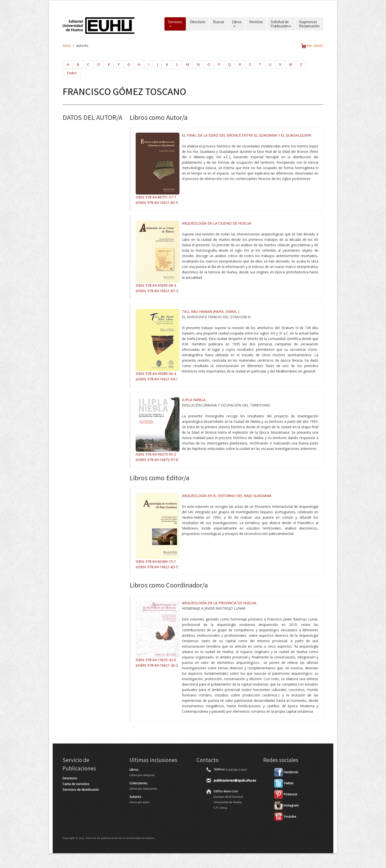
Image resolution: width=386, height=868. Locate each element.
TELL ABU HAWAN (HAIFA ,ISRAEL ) (211, 311)
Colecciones (138, 783)
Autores (135, 797)
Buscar (219, 24)
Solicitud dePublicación (281, 24)
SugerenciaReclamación (309, 24)
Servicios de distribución (81, 789)
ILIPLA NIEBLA (194, 400)
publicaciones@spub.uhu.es (235, 780)
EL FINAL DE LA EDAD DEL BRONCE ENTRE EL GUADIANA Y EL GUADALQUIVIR (247, 135)
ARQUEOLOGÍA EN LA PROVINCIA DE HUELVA (219, 603)
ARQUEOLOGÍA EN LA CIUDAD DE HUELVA (217, 223)
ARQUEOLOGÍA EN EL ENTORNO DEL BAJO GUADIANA (227, 496)
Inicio (67, 45)
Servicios (175, 24)
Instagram (286, 805)
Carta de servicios (76, 784)
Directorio (198, 24)
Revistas (256, 24)
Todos (72, 73)
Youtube (285, 816)
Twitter (284, 783)
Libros (237, 24)
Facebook (286, 772)
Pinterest (286, 794)
